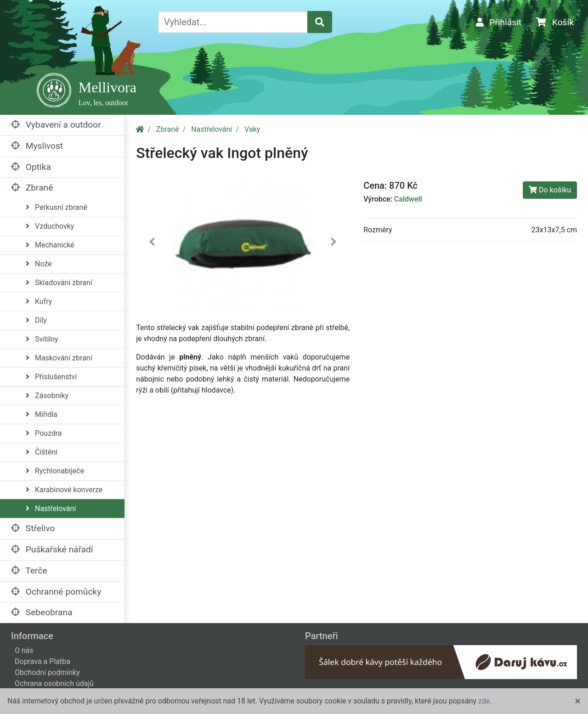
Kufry (39, 301)
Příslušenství (51, 377)
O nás (24, 650)
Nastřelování (51, 509)
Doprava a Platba (42, 661)
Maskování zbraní (59, 358)
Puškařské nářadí (52, 549)
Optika (31, 167)
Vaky (252, 129)
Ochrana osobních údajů (54, 683)
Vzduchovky (50, 226)
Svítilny (42, 339)
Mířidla (42, 414)
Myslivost (37, 146)
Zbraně (32, 188)
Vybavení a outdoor (56, 125)
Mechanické (50, 245)
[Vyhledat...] (233, 22)
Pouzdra (44, 433)
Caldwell (408, 199)
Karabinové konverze (64, 490)
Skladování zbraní (59, 283)
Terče (29, 571)
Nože (39, 264)
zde (484, 701)
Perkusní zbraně (57, 207)
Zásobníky (47, 396)
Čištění (42, 452)
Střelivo (33, 528)
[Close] (578, 701)
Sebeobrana (42, 612)
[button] (152, 244)
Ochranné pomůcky (56, 592)
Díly (36, 320)
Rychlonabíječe (55, 471)
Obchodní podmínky (47, 672)
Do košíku (550, 190)
